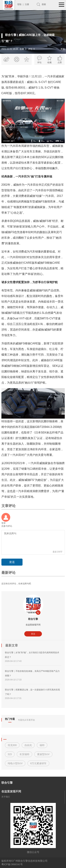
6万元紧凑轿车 (38, 763)
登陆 (19, 4)
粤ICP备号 (12, 864)
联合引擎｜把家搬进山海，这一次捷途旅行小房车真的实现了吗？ (32, 692)
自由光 (28, 745)
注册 (27, 4)
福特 (42, 745)
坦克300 (12, 745)
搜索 (44, 4)
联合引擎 (33, 619)
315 (10, 754)
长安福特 (24, 754)
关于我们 (6, 797)
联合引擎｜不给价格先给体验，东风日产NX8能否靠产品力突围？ (32, 673)
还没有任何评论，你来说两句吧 (16, 584)
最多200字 (58, 552)
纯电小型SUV (15, 763)
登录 (4, 523)
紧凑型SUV (43, 754)
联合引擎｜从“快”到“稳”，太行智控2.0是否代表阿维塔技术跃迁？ (32, 655)
